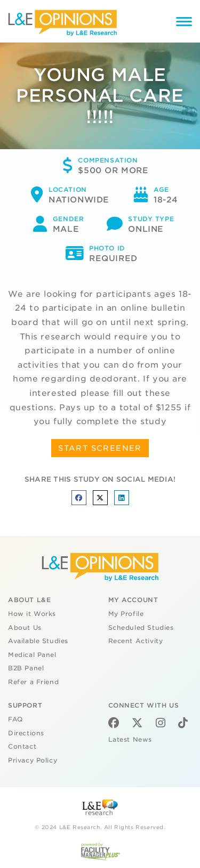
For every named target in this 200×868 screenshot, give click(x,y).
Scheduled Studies (141, 628)
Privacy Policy (33, 760)
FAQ (15, 719)
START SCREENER (100, 448)
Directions (26, 733)
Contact (22, 747)
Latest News (130, 740)
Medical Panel (32, 655)
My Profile (126, 614)
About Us (25, 628)
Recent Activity (136, 641)
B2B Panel (26, 668)
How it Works (32, 614)
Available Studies (38, 641)
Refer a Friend (33, 682)
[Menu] (184, 23)
